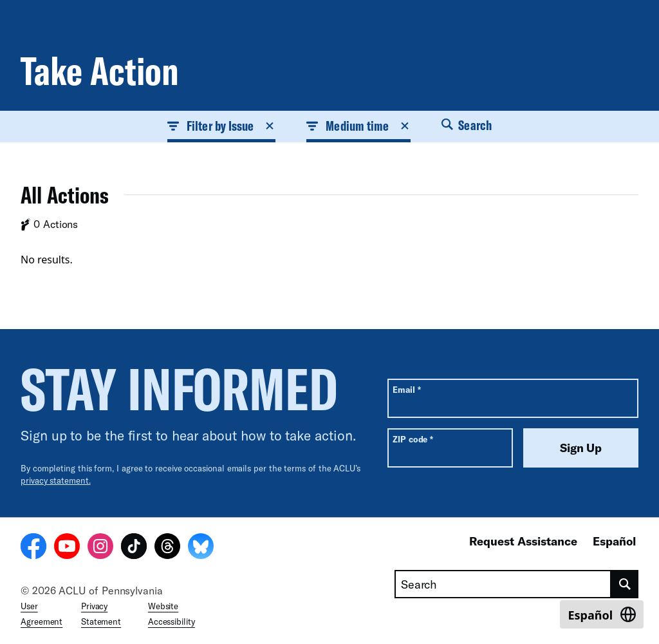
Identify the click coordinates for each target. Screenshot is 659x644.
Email (406, 389)
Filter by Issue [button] (221, 126)
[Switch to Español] (602, 614)
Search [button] (467, 125)
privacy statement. (56, 480)
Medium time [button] (358, 126)
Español (614, 541)
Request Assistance (523, 541)
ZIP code (413, 439)
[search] (625, 584)
